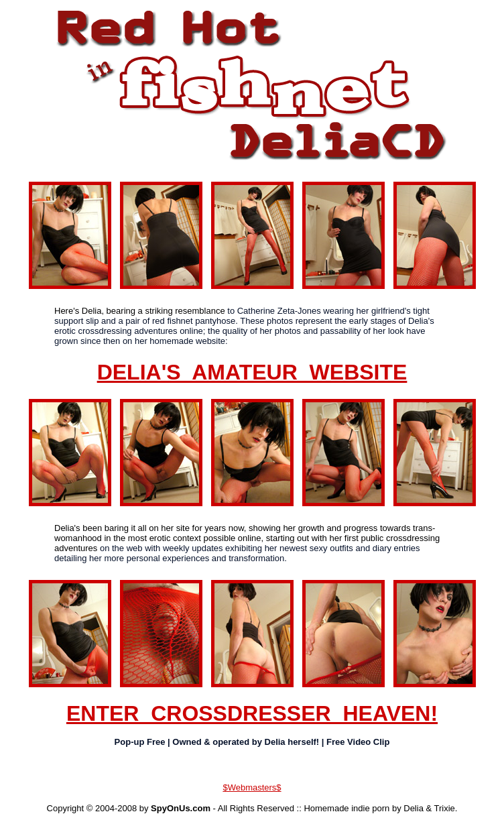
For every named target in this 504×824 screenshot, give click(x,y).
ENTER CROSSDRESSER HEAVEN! (252, 713)
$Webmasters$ (252, 787)
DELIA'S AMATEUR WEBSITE (252, 372)
